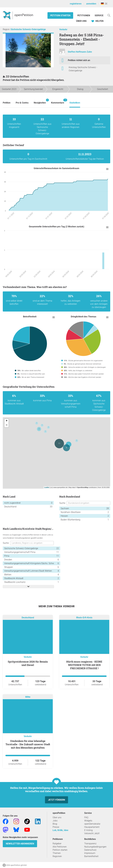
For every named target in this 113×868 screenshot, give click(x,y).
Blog (55, 824)
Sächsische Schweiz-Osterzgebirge (28, 29)
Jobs (55, 821)
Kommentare (58, 101)
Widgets (88, 821)
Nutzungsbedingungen (95, 847)
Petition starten (60, 15)
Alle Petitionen (60, 847)
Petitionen (84, 15)
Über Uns (81, 21)
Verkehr (63, 29)
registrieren (76, 4)
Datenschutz (90, 850)
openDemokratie (92, 824)
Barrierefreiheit (91, 856)
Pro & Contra (22, 103)
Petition (7, 103)
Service (99, 15)
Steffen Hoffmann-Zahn (80, 52)
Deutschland (28, 618)
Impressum (90, 853)
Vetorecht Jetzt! (92, 833)
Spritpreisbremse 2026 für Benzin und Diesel (28, 663)
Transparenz (90, 844)
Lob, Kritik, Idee (60, 830)
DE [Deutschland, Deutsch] (104, 4)
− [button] (7, 425)
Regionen (57, 856)
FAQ (86, 817)
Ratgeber (57, 844)
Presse (56, 827)
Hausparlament (92, 827)
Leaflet (47, 487)
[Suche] (109, 15)
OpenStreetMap (83, 487)
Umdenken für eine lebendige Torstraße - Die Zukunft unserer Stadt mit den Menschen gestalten (28, 744)
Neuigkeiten (40, 101)
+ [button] (7, 421)
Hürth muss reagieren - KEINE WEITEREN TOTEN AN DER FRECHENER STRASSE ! (84, 665)
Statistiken (75, 103)
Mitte (28, 697)
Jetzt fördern (57, 800)
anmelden (91, 4)
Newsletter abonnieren (20, 844)
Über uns (57, 817)
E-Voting (88, 830)
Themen (57, 853)
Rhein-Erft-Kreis (84, 618)
